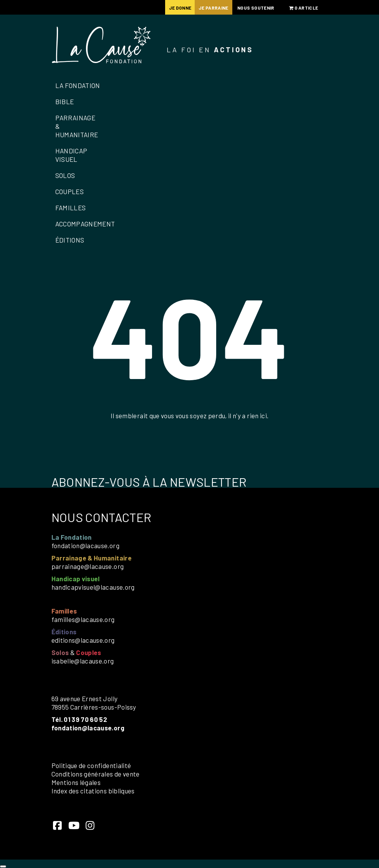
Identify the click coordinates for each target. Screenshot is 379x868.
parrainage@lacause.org (88, 566)
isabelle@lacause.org (83, 661)
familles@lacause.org (83, 619)
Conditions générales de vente (96, 774)
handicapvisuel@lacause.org (93, 587)
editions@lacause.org (83, 640)
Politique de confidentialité (91, 765)
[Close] (3, 866)
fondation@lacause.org (85, 545)
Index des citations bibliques (93, 791)
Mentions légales (76, 782)
